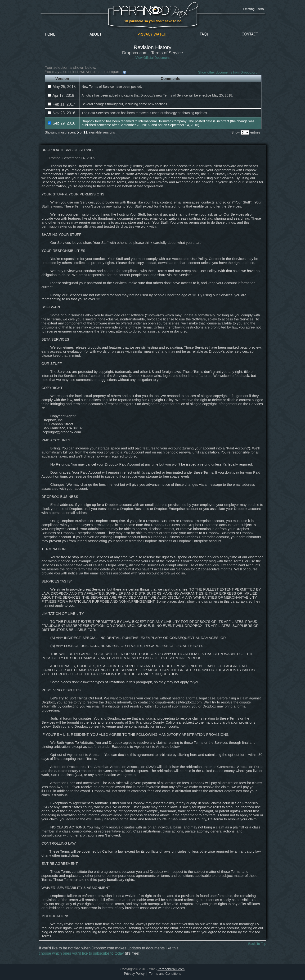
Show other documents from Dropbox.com (229, 72)
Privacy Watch (152, 35)
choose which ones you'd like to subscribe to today (81, 953)
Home (50, 35)
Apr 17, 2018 (61, 95)
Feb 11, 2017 (61, 104)
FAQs (204, 35)
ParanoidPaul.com (171, 969)
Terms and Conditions (165, 974)
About (97, 35)
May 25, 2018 (62, 87)
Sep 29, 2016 (62, 123)
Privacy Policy (134, 974)
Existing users (253, 9)
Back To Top (257, 944)
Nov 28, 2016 (62, 113)
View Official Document (152, 58)
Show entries (246, 132)
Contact (250, 35)
